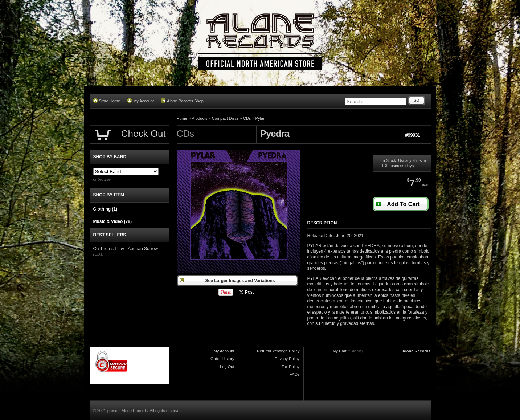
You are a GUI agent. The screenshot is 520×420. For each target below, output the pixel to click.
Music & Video (112, 221)
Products (199, 118)
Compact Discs (225, 118)
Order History (222, 359)
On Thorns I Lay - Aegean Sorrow (126, 249)
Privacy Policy (287, 359)
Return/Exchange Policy (278, 351)
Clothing (105, 209)
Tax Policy (291, 367)
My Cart (339, 351)
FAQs (295, 374)
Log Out (227, 367)
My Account (141, 101)
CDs (247, 118)
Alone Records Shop (182, 101)
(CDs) (99, 254)
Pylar (260, 118)
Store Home (107, 101)
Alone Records (417, 351)
